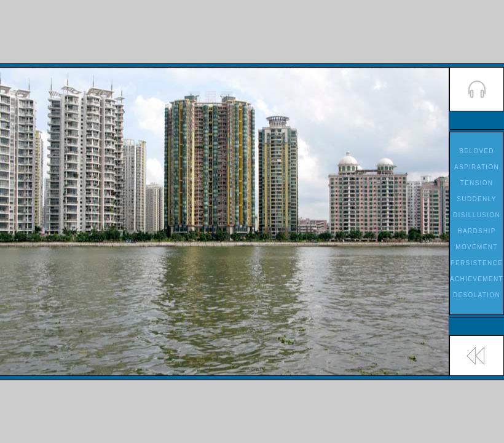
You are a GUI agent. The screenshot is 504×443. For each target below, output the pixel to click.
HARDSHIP (476, 231)
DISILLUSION (477, 215)
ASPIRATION (477, 167)
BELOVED (477, 151)
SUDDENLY (476, 199)
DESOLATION (477, 295)
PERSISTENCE (477, 263)
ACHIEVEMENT (477, 279)
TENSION (477, 183)
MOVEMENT (476, 247)
